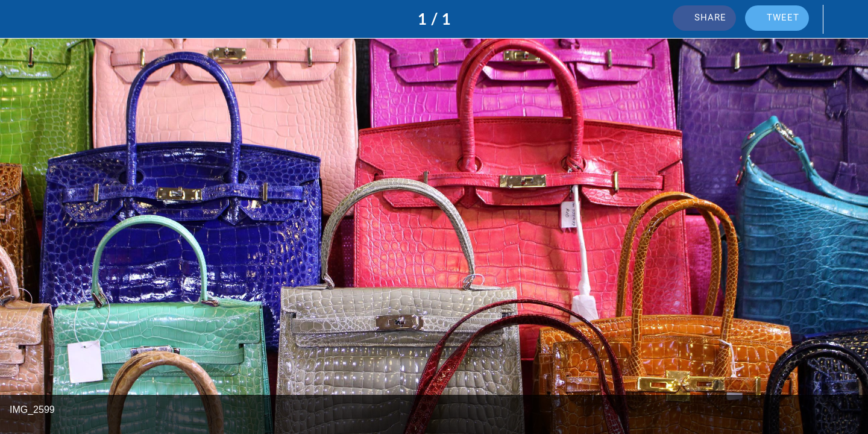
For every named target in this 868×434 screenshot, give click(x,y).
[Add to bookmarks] (844, 19)
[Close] (24, 19)
